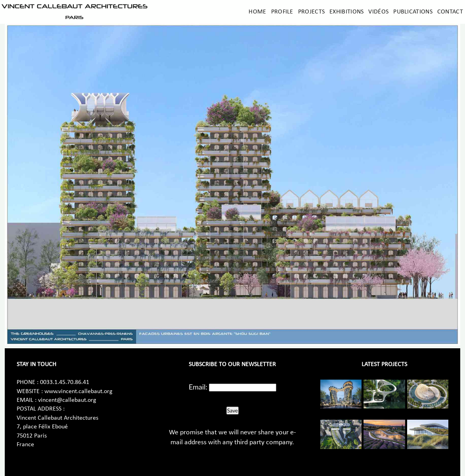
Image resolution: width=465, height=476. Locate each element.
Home (257, 12)
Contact (450, 12)
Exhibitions (346, 12)
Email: (198, 387)
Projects (311, 12)
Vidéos (378, 12)
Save (232, 411)
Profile (282, 12)
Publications (413, 12)
